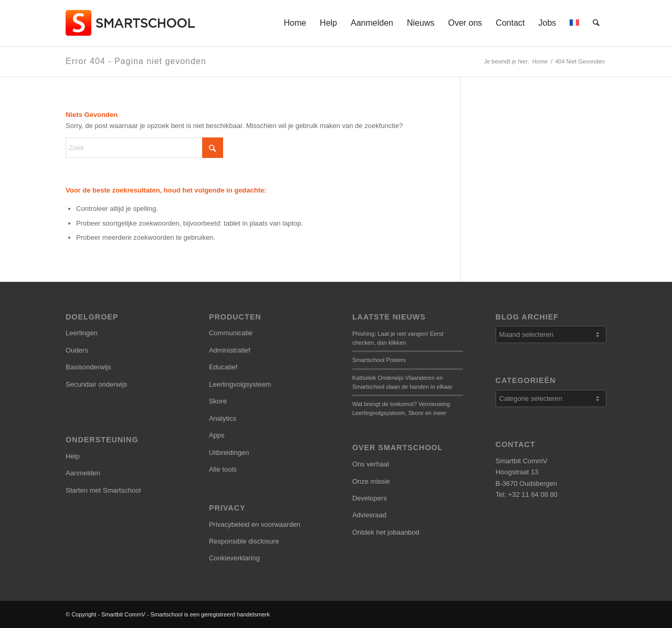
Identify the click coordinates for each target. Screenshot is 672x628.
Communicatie (231, 333)
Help (73, 456)
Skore (218, 401)
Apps (217, 435)
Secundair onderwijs (96, 384)
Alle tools (223, 469)
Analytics (223, 418)
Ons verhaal (371, 464)
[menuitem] (295, 23)
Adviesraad (369, 515)
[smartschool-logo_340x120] (131, 23)
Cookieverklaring (234, 558)
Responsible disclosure (244, 541)
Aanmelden (83, 473)
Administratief (230, 350)
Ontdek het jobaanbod (386, 532)
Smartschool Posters (379, 360)
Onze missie (371, 481)
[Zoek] (597, 23)
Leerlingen (82, 333)
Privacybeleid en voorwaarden (255, 524)
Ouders (77, 350)
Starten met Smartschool (103, 490)
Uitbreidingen (229, 453)
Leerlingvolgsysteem (240, 384)
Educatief (223, 367)
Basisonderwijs (88, 367)
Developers (370, 498)
